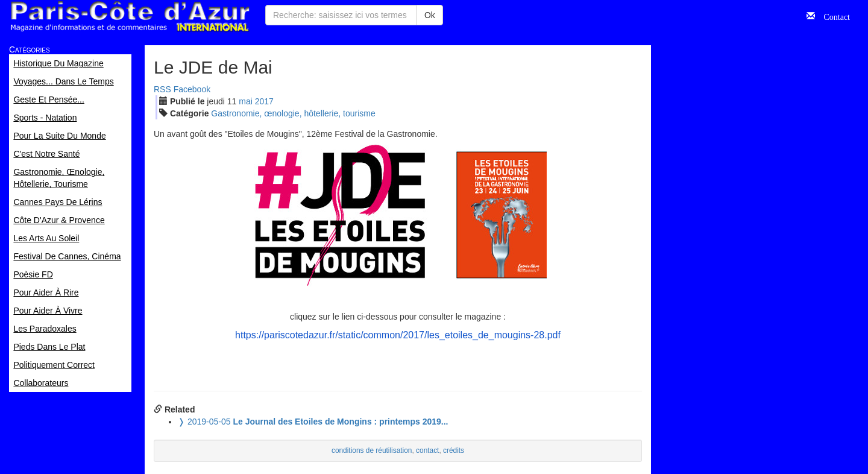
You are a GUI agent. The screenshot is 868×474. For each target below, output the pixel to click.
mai (246, 101)
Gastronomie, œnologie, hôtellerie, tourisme (293, 113)
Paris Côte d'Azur (130, 17)
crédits (454, 450)
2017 (264, 101)
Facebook (192, 89)
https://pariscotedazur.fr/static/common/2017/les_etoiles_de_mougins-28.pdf (398, 335)
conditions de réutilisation (372, 450)
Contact (832, 16)
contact (427, 450)
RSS (162, 89)
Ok (430, 15)
